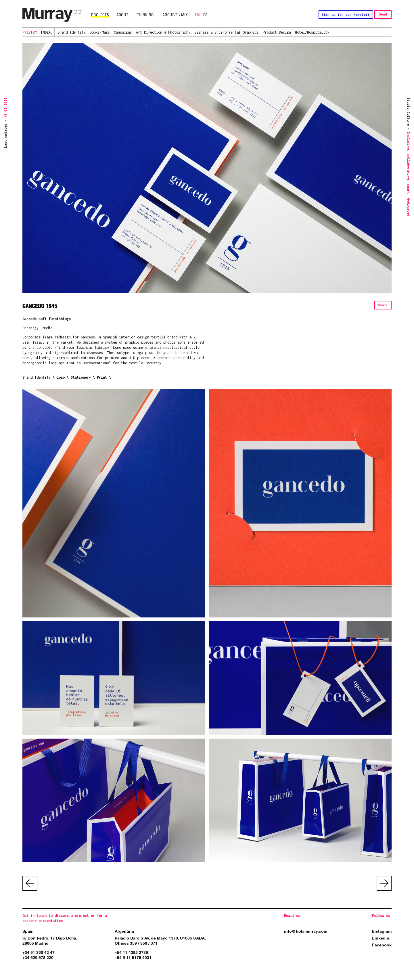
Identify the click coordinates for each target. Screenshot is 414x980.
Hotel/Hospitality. (313, 32)
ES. (206, 15)
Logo (61, 377)
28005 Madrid (36, 943)
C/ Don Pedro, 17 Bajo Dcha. (50, 938)
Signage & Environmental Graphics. (228, 32)
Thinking (145, 15)
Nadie (48, 328)
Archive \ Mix (175, 15)
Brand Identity (37, 377)
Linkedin (381, 938)
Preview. (30, 32)
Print (102, 377)
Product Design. (278, 32)
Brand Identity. (73, 32)
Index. (47, 32)
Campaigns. (124, 32)
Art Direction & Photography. (164, 32)
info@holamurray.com (306, 931)
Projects (100, 15)
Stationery (82, 377)
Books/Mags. (101, 32)
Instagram (382, 931)
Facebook (382, 945)
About (122, 15)
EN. (198, 15)
